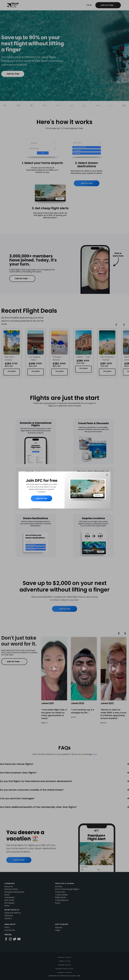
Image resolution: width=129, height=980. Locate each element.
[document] (64, 490)
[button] (107, 475)
